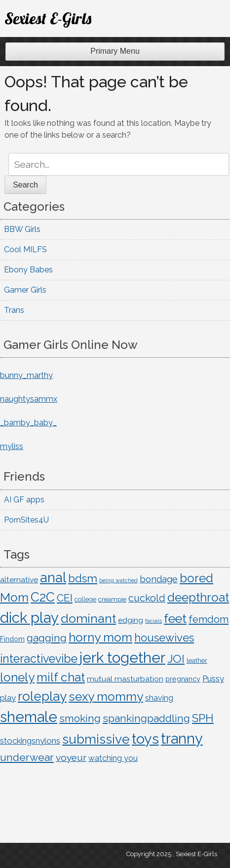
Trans (14, 310)
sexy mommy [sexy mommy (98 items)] (106, 697)
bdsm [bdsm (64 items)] (83, 578)
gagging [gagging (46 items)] (47, 638)
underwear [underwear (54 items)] (27, 757)
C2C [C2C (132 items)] (43, 597)
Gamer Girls (25, 290)
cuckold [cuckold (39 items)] (147, 598)
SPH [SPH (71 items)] (203, 718)
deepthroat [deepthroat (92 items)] (198, 597)
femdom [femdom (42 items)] (209, 619)
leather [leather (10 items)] (197, 660)
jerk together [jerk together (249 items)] (122, 658)
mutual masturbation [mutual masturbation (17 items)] (125, 679)
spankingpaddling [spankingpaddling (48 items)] (146, 718)
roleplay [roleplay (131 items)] (42, 696)
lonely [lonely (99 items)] (17, 677)
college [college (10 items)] (85, 599)
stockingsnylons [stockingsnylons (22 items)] (30, 741)
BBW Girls (22, 229)
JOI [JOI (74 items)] (176, 659)
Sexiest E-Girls (48, 18)
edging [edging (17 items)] (131, 620)
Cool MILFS (25, 249)
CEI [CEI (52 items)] (65, 598)
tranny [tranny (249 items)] (182, 738)
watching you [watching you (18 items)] (113, 758)
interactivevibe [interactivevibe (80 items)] (39, 659)
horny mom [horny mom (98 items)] (100, 637)
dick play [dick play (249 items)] (29, 618)
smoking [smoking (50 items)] (80, 718)
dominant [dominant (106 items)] (88, 619)
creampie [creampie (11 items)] (112, 599)
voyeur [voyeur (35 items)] (71, 757)
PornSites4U (26, 520)
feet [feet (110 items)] (175, 618)
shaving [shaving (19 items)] (159, 698)
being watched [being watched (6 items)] (118, 580)
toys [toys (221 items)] (145, 739)
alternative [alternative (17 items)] (19, 580)
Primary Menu (115, 51)
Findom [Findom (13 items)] (12, 639)
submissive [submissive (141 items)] (96, 739)
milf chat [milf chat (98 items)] (61, 677)
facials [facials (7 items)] (153, 621)
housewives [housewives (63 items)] (164, 638)
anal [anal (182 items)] (53, 577)
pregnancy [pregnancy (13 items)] (183, 679)
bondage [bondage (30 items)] (159, 579)
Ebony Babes (28, 270)
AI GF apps (24, 500)
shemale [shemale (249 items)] (29, 717)
